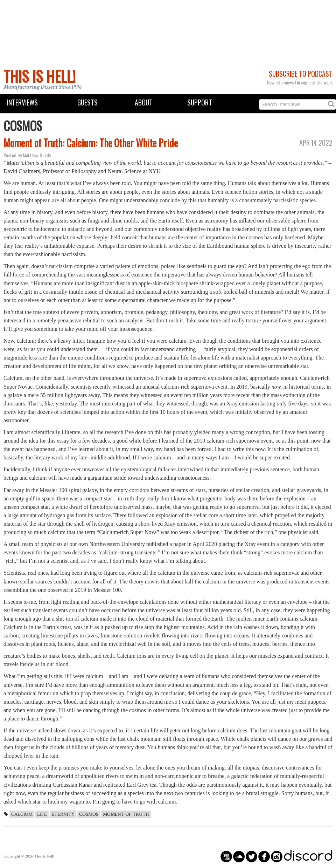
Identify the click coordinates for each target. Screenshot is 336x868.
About (144, 102)
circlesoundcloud (239, 856)
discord (308, 856)
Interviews (22, 102)
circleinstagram (277, 856)
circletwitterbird (251, 856)
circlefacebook (264, 856)
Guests (87, 102)
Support (200, 102)
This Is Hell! (40, 76)
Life (42, 814)
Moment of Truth (126, 814)
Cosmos (89, 814)
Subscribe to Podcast (301, 74)
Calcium (22, 814)
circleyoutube (226, 856)
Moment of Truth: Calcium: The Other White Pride (91, 143)
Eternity (63, 814)
